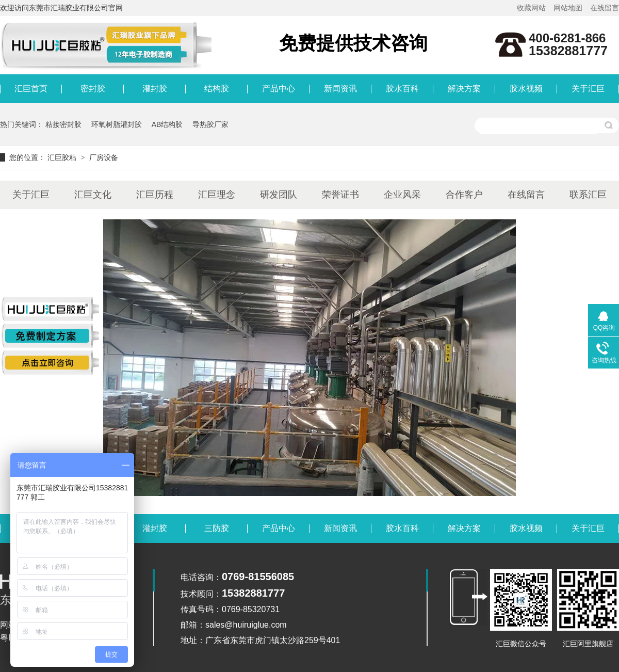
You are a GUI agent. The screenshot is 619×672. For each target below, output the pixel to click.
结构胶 (217, 89)
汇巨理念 (217, 195)
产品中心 (279, 89)
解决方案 (464, 89)
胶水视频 (526, 89)
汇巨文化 (93, 195)
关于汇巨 (588, 89)
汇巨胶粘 (62, 157)
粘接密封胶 (63, 124)
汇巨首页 (31, 89)
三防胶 (217, 528)
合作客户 (464, 195)
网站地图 (568, 8)
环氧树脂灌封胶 (117, 124)
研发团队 (279, 195)
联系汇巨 (588, 195)
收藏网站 (531, 8)
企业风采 (402, 195)
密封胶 (93, 89)
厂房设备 (104, 157)
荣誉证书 (340, 195)
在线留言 (605, 8)
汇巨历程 (155, 195)
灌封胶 (155, 89)
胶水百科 (402, 89)
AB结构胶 (167, 124)
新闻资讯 (340, 89)
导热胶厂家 (210, 124)
